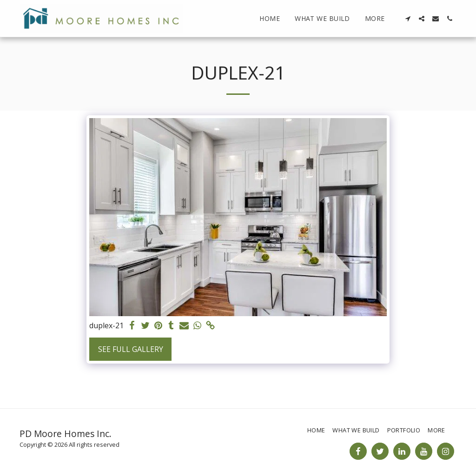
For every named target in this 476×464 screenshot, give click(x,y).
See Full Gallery (131, 349)
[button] (408, 19)
